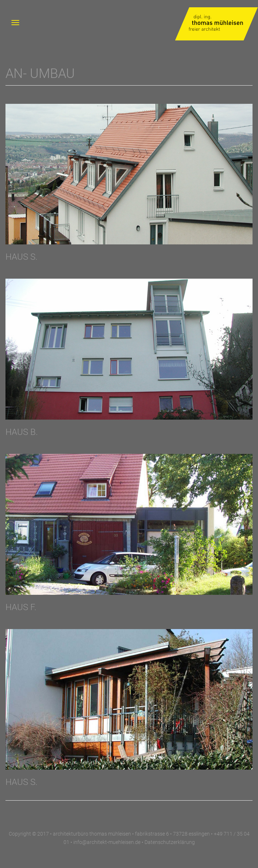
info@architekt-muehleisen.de (107, 842)
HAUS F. (21, 607)
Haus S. (22, 782)
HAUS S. (22, 257)
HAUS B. (22, 432)
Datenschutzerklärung (170, 842)
